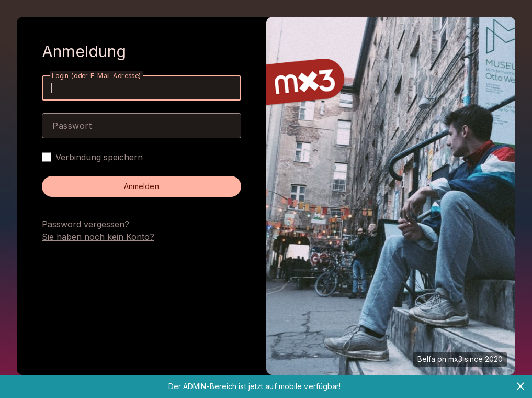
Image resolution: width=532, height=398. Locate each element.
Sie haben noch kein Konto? (98, 237)
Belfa (426, 359)
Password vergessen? (86, 224)
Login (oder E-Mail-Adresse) (97, 76)
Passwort (72, 126)
